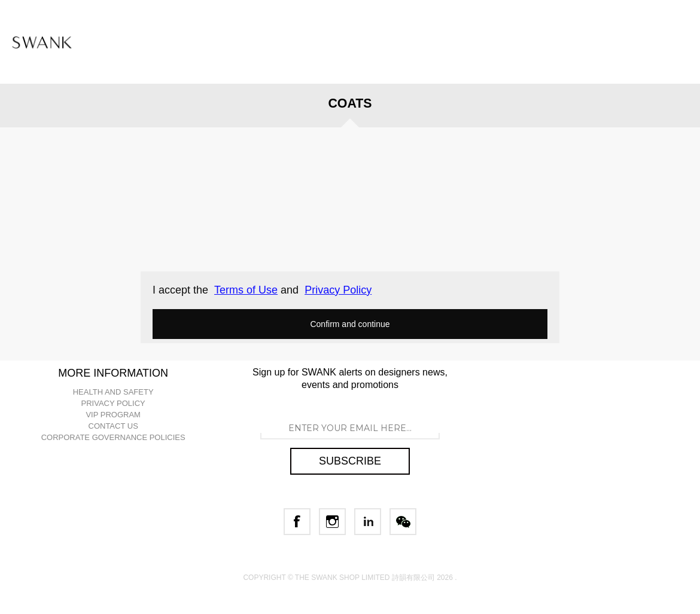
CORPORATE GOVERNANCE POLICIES (113, 437)
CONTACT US (113, 426)
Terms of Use (246, 290)
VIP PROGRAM (113, 415)
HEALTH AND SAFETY (113, 392)
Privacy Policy (338, 290)
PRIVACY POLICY (113, 403)
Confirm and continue (350, 324)
